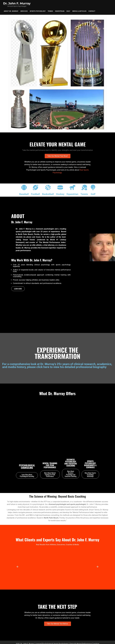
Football (35, 194)
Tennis (50, 11)
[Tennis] (84, 188)
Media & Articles (79, 11)
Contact (92, 11)
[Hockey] (60, 188)
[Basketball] (48, 188)
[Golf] (93, 188)
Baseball (24, 194)
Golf (68, 11)
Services (24, 11)
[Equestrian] (72, 188)
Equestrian (60, 11)
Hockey (60, 194)
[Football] (35, 188)
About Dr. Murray (11, 11)
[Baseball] (24, 188)
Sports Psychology (38, 11)
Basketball (48, 194)
